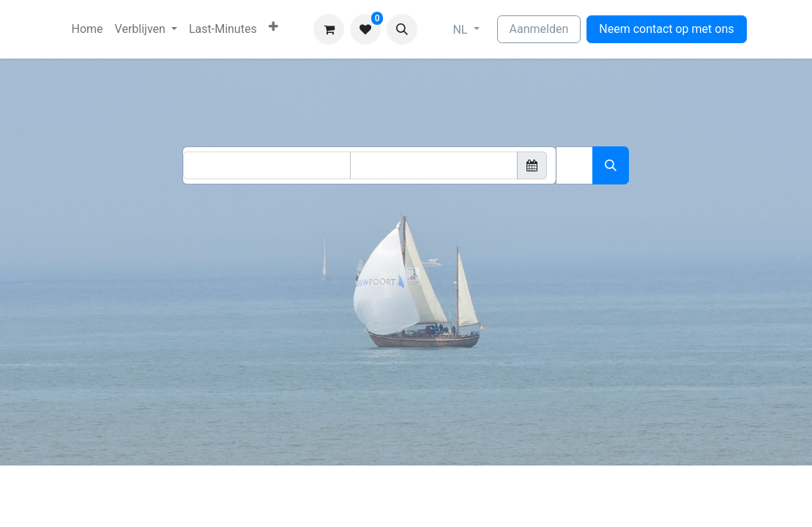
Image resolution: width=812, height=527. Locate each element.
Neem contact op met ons (666, 29)
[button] (402, 29)
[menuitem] (87, 29)
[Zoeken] (611, 165)
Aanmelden (539, 29)
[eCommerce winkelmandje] (329, 29)
